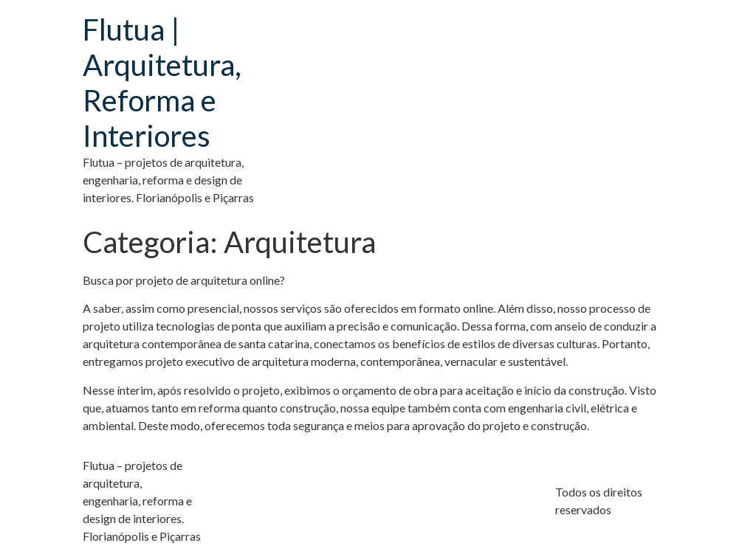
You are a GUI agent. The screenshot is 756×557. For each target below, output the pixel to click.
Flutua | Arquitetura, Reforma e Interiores (162, 83)
